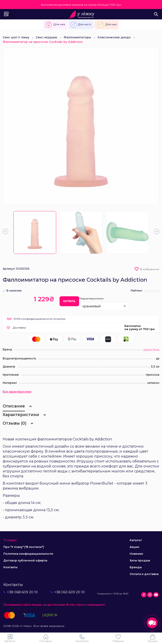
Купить (69, 301)
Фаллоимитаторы (77, 37)
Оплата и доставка (144, 574)
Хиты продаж (140, 560)
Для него (81, 25)
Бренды (136, 567)
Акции (134, 547)
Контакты (10, 567)
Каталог (136, 540)
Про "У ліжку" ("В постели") (24, 547)
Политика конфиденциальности (28, 554)
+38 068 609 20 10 (21, 592)
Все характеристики (17, 392)
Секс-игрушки (46, 37)
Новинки (136, 554)
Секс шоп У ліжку (16, 37)
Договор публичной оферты (25, 560)
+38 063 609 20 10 (68, 592)
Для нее (55, 25)
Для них (107, 25)
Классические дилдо (114, 37)
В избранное (150, 269)
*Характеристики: (92, 298)
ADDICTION (151, 350)
